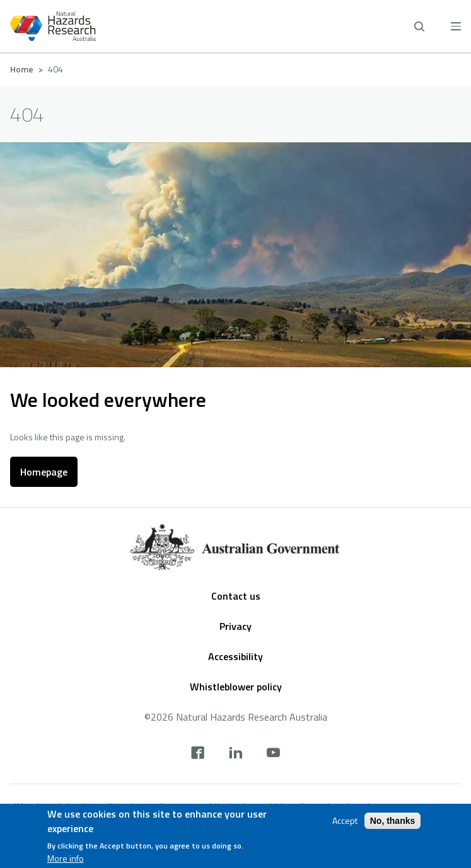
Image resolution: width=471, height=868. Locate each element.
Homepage (44, 472)
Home (22, 69)
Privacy (235, 626)
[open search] (419, 26)
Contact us (236, 596)
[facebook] (198, 754)
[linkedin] (235, 754)
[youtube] (273, 754)
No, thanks (393, 821)
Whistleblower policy (236, 687)
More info (66, 859)
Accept (345, 821)
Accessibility (235, 656)
